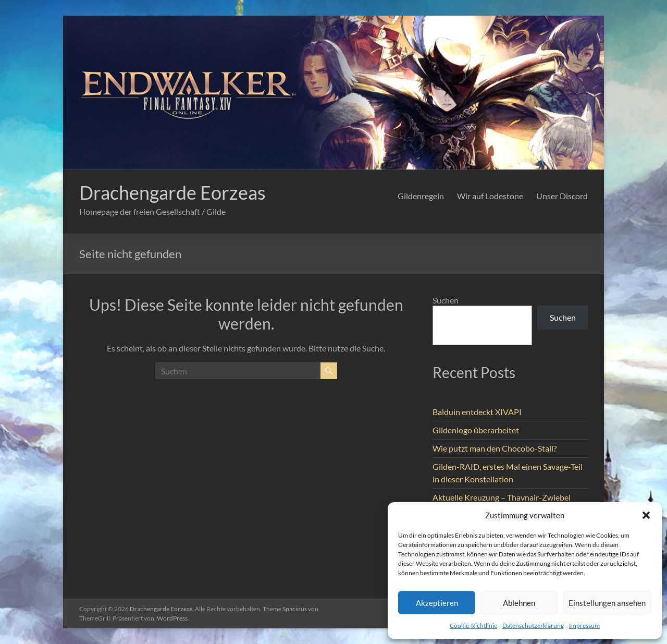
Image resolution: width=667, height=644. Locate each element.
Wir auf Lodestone (490, 196)
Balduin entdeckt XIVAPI (477, 412)
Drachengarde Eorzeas (172, 192)
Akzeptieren (437, 603)
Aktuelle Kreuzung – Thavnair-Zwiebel (502, 497)
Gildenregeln (421, 196)
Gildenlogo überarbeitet (476, 430)
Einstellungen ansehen (607, 603)
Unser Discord (562, 196)
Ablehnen (519, 603)
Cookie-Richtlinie (473, 625)
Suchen (446, 300)
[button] (646, 515)
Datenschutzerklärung (533, 625)
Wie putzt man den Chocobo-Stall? (495, 448)
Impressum (584, 625)
